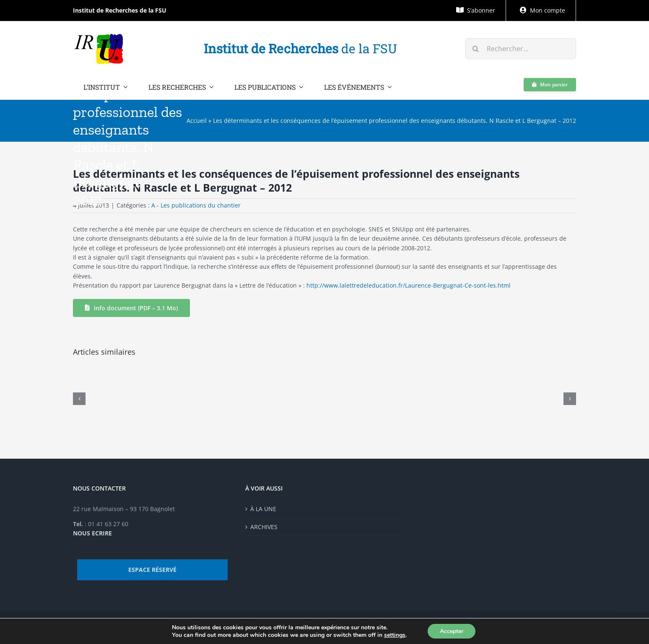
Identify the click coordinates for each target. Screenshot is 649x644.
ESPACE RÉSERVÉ (152, 570)
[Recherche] (476, 49)
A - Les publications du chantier (196, 205)
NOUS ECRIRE (92, 533)
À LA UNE (263, 509)
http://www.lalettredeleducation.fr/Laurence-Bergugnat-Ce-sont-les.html (409, 285)
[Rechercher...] (521, 49)
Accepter (452, 631)
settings (394, 635)
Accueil (197, 121)
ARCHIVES (264, 527)
